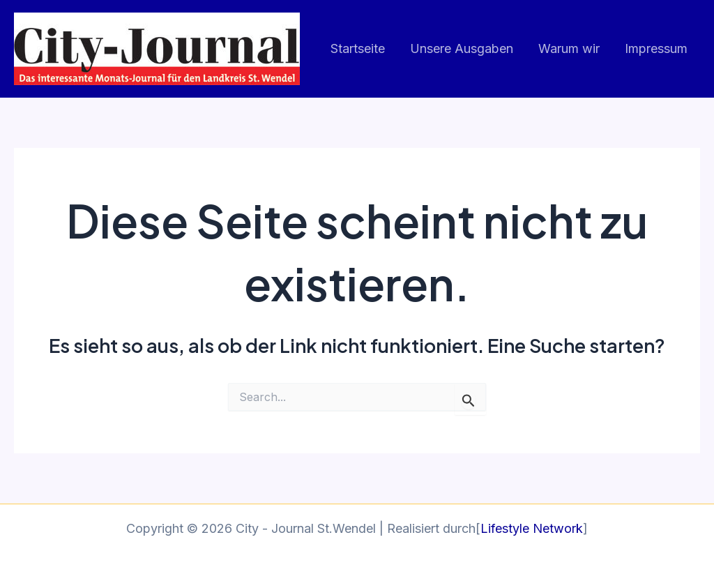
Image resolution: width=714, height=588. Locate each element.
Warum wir (569, 48)
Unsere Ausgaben (462, 48)
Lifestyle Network (532, 528)
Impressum (656, 48)
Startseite (358, 48)
